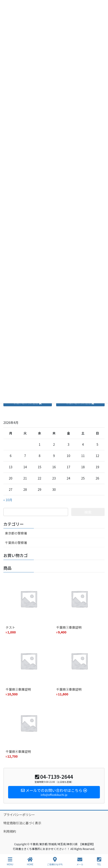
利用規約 (10, 831)
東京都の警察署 (16, 533)
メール (80, 861)
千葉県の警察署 (16, 543)
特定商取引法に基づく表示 (22, 823)
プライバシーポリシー (19, 815)
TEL (99, 861)
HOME (30, 861)
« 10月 (8, 500)
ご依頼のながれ (55, 861)
